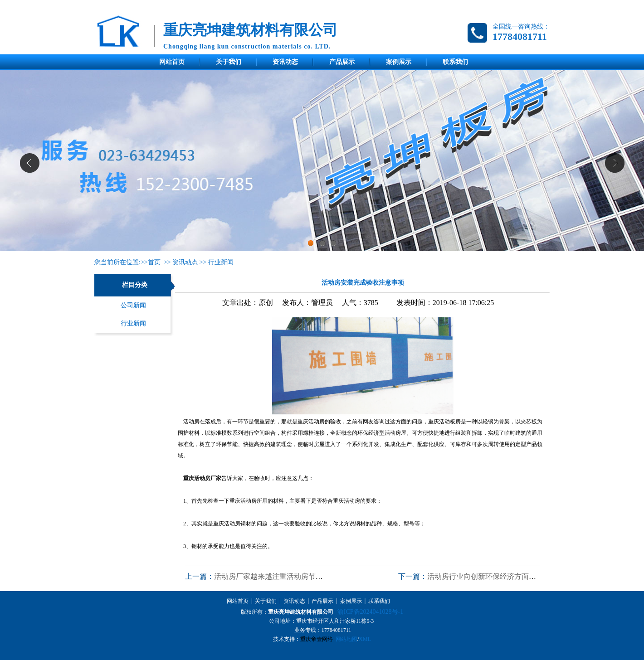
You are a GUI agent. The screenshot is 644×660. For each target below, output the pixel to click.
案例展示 (399, 62)
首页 (154, 262)
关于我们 (229, 62)
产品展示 (342, 62)
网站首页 (172, 62)
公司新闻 (133, 305)
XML (365, 639)
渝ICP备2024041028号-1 (370, 612)
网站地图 (346, 639)
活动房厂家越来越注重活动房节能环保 (276, 576)
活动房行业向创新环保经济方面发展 (485, 576)
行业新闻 (221, 262)
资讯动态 (285, 62)
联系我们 (455, 62)
